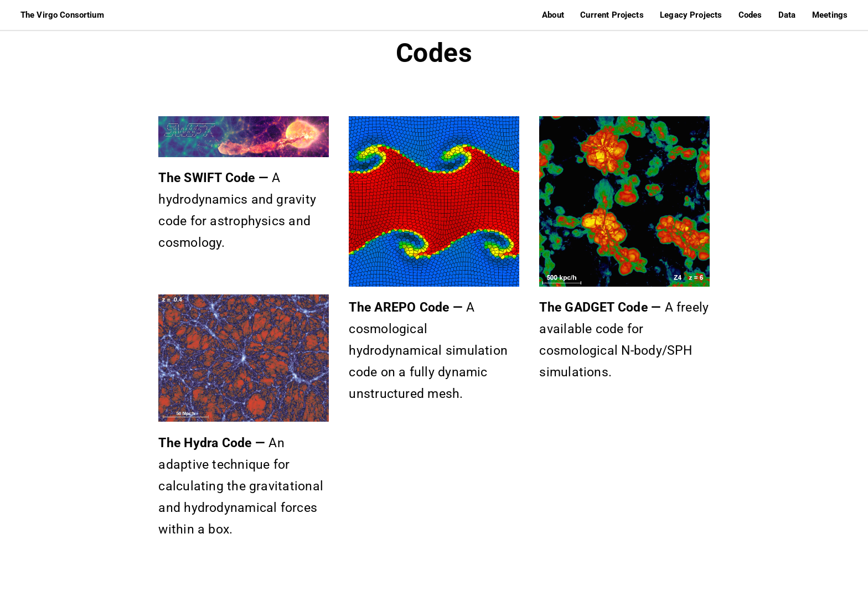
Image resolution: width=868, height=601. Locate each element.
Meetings (830, 15)
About (553, 15)
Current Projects (612, 15)
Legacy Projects (691, 15)
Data (787, 15)
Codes (750, 15)
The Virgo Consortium (62, 15)
